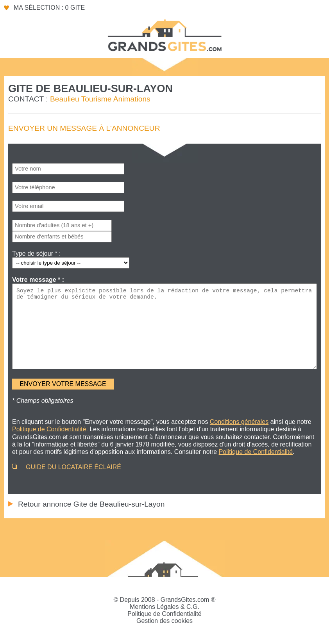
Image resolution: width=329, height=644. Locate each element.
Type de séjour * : (37, 254)
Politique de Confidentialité (164, 614)
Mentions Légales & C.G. (164, 607)
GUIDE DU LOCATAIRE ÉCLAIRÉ (73, 467)
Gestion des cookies (164, 621)
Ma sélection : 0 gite (49, 8)
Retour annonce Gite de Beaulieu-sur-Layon (91, 504)
